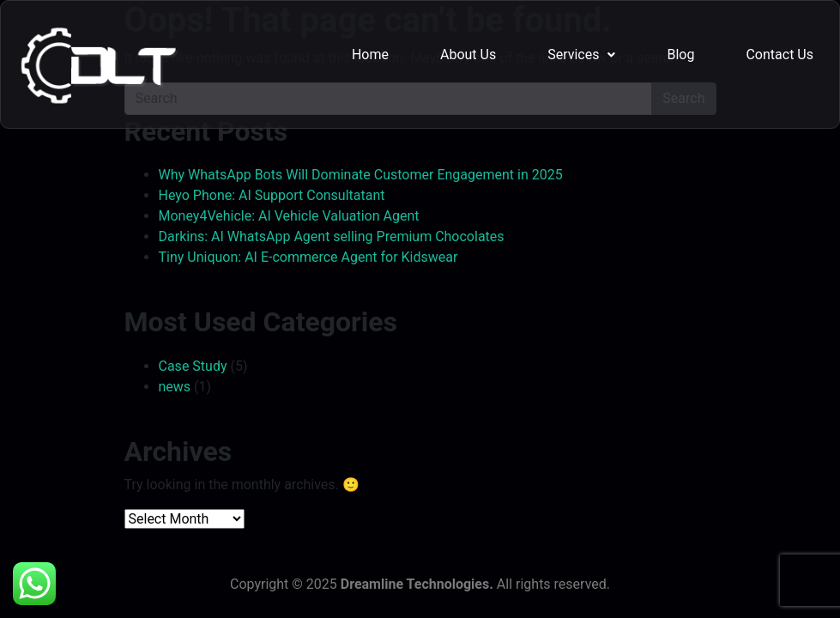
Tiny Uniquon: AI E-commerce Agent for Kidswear (308, 257)
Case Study (193, 366)
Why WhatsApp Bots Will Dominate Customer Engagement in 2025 (361, 175)
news (175, 387)
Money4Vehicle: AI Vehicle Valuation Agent (289, 216)
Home (370, 55)
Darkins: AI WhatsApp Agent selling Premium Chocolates (332, 236)
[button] (581, 55)
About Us (468, 55)
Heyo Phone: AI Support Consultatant (272, 195)
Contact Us (780, 55)
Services (581, 55)
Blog (680, 55)
